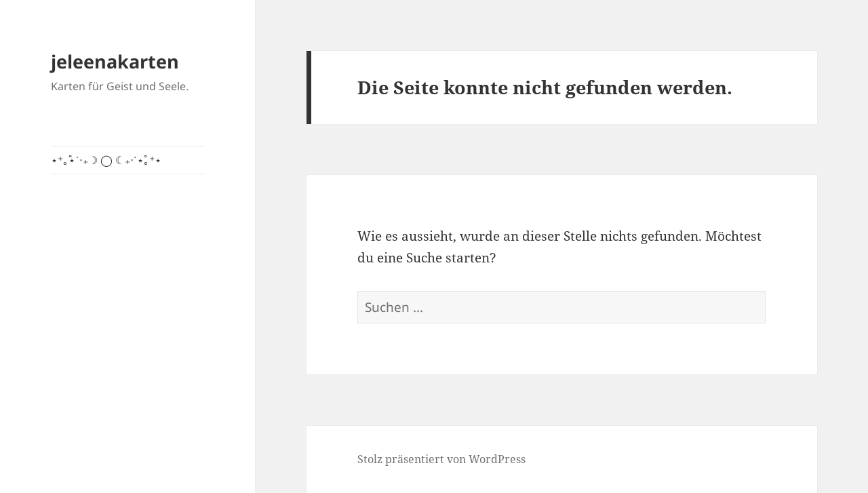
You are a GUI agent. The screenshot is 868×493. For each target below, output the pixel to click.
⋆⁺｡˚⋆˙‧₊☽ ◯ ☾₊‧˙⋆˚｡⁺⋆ (106, 160)
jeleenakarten (115, 61)
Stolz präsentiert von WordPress (441, 459)
